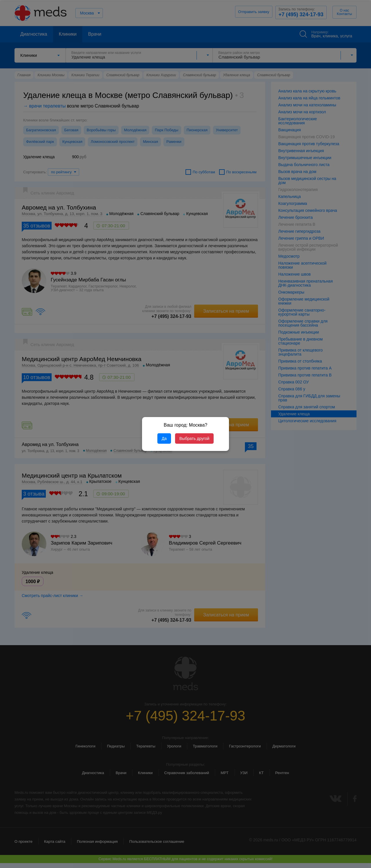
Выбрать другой (194, 438)
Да (164, 438)
